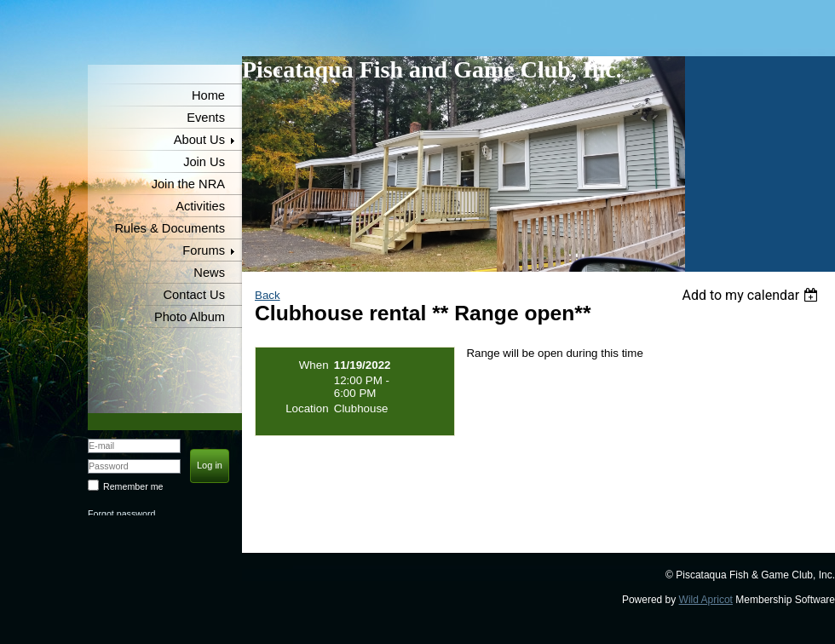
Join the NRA (188, 184)
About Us (199, 140)
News (209, 273)
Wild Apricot (706, 600)
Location (307, 408)
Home (208, 95)
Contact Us (195, 295)
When (314, 365)
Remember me (133, 486)
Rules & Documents (170, 228)
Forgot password (121, 514)
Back (268, 295)
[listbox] (752, 295)
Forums (204, 250)
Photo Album (190, 317)
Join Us (204, 162)
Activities (200, 206)
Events (206, 118)
